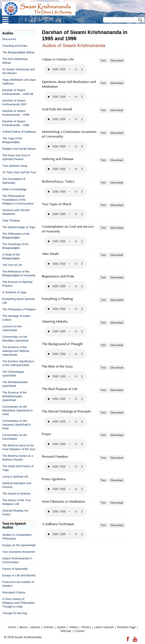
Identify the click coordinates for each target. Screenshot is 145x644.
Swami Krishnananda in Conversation (17, 560)
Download (117, 61)
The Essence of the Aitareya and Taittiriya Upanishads (16, 351)
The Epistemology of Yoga (19, 227)
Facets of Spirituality (15, 569)
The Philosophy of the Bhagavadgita (16, 236)
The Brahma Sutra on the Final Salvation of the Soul (19, 447)
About (23, 627)
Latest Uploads (104, 627)
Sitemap (66, 631)
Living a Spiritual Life (15, 476)
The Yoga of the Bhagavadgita (12, 140)
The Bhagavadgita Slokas (18, 52)
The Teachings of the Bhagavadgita (15, 246)
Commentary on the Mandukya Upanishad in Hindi (17, 410)
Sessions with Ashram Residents (16, 212)
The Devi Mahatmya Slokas (15, 61)
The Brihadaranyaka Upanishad (15, 384)
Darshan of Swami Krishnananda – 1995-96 (18, 92)
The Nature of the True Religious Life (17, 502)
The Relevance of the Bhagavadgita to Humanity (19, 273)
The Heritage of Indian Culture (16, 318)
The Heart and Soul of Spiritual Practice (16, 157)
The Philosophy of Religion (19, 309)
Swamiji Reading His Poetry (15, 512)
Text (103, 61)
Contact (80, 631)
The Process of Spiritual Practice (17, 284)
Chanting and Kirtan (15, 46)
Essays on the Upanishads (19, 545)
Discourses (9, 39)
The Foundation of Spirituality (14, 181)
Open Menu (5, 20)
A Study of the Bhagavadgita (11, 256)
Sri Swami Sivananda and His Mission (19, 71)
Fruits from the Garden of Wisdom (18, 584)
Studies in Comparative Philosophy (17, 537)
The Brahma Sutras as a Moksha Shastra (18, 458)
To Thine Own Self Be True (19, 172)
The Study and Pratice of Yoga (18, 468)
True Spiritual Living (15, 166)
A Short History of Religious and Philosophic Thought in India (19, 603)
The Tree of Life (12, 265)
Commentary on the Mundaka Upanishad (15, 339)
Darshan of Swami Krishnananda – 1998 (16, 113)
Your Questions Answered (19, 552)
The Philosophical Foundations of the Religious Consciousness (18, 200)
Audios (62, 627)
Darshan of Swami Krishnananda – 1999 (16, 123)
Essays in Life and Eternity (19, 575)
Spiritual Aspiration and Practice (17, 485)
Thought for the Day (15, 613)
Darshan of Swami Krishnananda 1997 (15, 102)
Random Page (127, 627)
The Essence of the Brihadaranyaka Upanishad (14, 396)
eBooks (36, 627)
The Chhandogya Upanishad (13, 373)
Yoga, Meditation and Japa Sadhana (19, 82)
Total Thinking (11, 220)
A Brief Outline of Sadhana (19, 132)
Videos (74, 627)
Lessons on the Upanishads (12, 328)
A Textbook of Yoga (14, 292)
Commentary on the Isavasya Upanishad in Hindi (17, 425)
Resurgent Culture (14, 592)
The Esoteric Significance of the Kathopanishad (18, 363)
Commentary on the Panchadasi (15, 437)
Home (12, 627)
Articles (49, 627)
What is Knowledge (14, 189)
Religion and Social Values (19, 149)
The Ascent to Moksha (16, 493)
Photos (86, 627)
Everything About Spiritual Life (19, 301)
